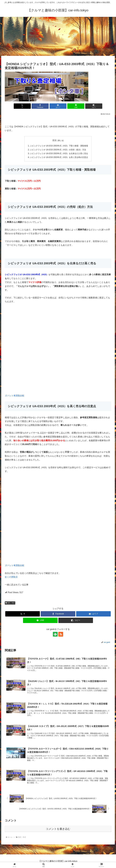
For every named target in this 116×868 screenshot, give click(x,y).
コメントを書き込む (58, 829)
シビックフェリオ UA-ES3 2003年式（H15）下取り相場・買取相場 (59, 146)
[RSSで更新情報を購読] (61, 634)
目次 (55, 140)
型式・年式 (10, 603)
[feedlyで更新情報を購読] (55, 634)
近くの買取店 (11, 577)
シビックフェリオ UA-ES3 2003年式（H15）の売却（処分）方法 (58, 150)
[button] (94, 106)
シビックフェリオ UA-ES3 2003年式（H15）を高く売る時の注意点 (59, 157)
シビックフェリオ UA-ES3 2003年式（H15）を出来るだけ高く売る (59, 153)
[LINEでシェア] (76, 106)
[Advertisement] (58, 36)
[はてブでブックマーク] (58, 106)
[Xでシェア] (22, 106)
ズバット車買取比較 (15, 396)
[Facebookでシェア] (40, 106)
